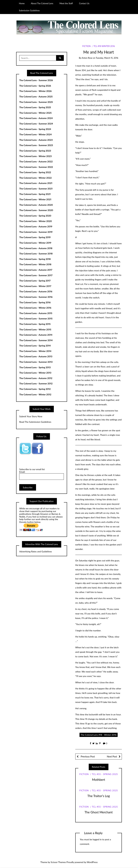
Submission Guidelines (29, 10)
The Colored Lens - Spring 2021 (35, 194)
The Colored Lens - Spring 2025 (35, 107)
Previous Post (87, 757)
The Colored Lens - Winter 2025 (35, 113)
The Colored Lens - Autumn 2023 (36, 140)
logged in (97, 839)
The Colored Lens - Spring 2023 (35, 151)
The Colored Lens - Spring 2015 (35, 324)
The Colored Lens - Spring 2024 (35, 129)
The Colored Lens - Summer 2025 (36, 102)
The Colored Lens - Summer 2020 (36, 210)
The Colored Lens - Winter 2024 (35, 135)
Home (22, 3)
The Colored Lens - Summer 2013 (36, 362)
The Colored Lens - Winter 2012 (35, 394)
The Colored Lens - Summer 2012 (36, 384)
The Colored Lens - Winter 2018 (35, 264)
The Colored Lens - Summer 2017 (36, 275)
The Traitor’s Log (99, 796)
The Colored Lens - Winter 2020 (36, 221)
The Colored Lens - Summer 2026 (36, 80)
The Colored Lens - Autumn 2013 (36, 357)
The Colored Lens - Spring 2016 (35, 302)
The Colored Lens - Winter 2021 (35, 200)
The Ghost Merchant (99, 812)
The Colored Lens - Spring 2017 (35, 281)
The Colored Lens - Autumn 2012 (36, 378)
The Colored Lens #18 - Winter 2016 (99, 735)
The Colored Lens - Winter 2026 (35, 91)
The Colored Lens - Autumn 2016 (36, 292)
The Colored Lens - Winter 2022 (35, 178)
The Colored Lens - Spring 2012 (35, 389)
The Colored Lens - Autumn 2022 (36, 162)
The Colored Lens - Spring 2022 (35, 172)
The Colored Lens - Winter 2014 (35, 351)
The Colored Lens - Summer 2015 (36, 319)
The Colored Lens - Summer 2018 (36, 254)
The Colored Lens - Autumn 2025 (36, 97)
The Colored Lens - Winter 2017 (35, 286)
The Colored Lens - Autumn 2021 (36, 183)
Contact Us (84, 3)
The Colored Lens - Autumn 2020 (36, 205)
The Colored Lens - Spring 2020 (35, 216)
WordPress (92, 862)
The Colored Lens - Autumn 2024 (36, 118)
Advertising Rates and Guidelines (36, 552)
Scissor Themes (58, 862)
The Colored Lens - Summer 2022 (36, 167)
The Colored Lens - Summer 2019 (36, 232)
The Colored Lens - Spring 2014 (35, 346)
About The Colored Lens (42, 3)
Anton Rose (87, 58)
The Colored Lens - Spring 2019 (35, 237)
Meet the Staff (66, 3)
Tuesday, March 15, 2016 (107, 58)
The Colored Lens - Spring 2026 (35, 86)
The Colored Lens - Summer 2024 (36, 124)
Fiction (86, 46)
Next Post (112, 757)
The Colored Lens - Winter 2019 (35, 243)
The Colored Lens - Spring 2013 (35, 367)
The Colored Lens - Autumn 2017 (36, 270)
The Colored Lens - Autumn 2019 (36, 227)
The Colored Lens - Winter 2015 (35, 329)
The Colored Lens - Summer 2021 (36, 189)
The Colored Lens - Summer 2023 (36, 145)
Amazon (44, 514)
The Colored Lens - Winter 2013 (35, 373)
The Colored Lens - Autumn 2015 (36, 313)
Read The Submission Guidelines (35, 422)
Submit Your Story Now (31, 417)
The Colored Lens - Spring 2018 (35, 259)
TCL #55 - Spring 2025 (105, 774)
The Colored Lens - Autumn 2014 (36, 335)
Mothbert (99, 780)
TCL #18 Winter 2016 (104, 46)
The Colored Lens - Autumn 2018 (36, 248)
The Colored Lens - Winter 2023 (35, 156)
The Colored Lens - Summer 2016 (36, 297)
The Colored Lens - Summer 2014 (36, 340)
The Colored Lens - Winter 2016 (35, 308)
